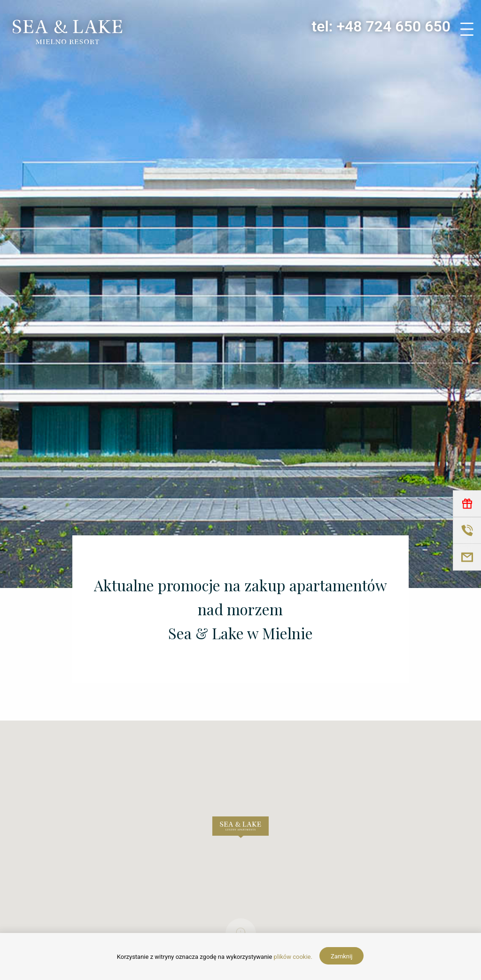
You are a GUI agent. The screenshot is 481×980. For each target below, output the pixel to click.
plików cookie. (293, 957)
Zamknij (341, 956)
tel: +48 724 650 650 (381, 26)
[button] (240, 827)
